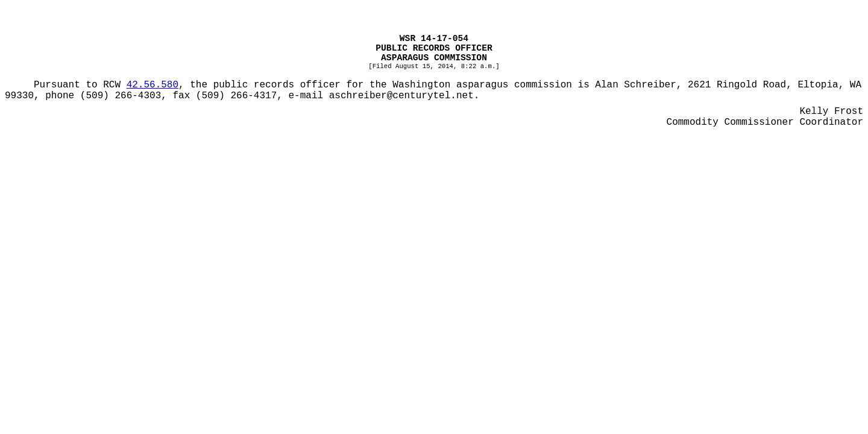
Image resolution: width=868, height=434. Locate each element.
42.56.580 (153, 85)
